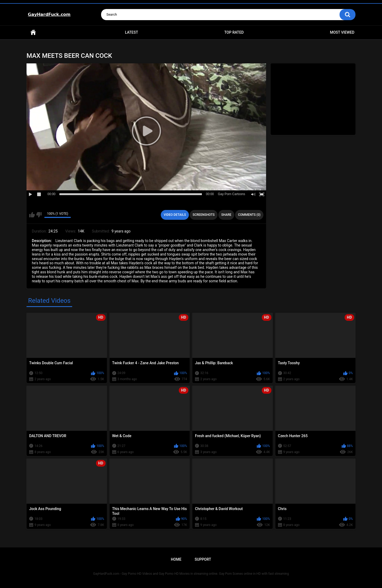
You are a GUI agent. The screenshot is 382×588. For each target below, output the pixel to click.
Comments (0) (249, 215)
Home (33, 32)
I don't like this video (39, 215)
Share (226, 215)
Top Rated (234, 32)
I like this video (32, 215)
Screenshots (204, 215)
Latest (132, 32)
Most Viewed (342, 32)
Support (203, 559)
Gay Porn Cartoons (231, 194)
